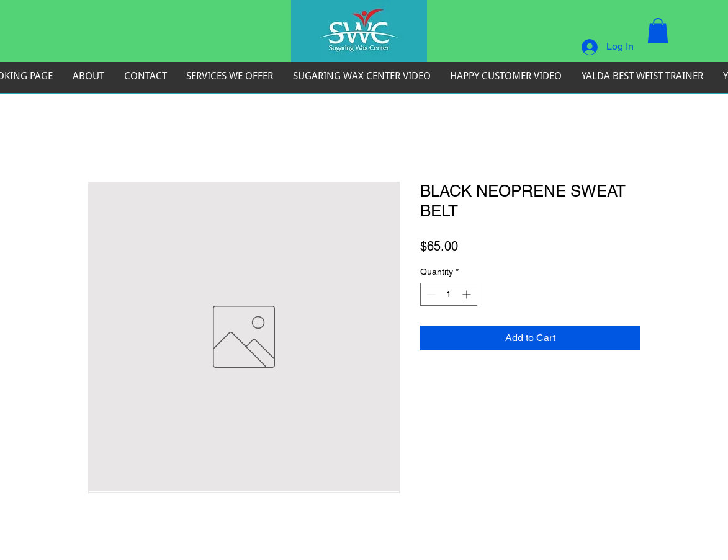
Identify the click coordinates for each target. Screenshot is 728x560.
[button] (658, 31)
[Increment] (468, 294)
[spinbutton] (449, 294)
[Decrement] (430, 294)
